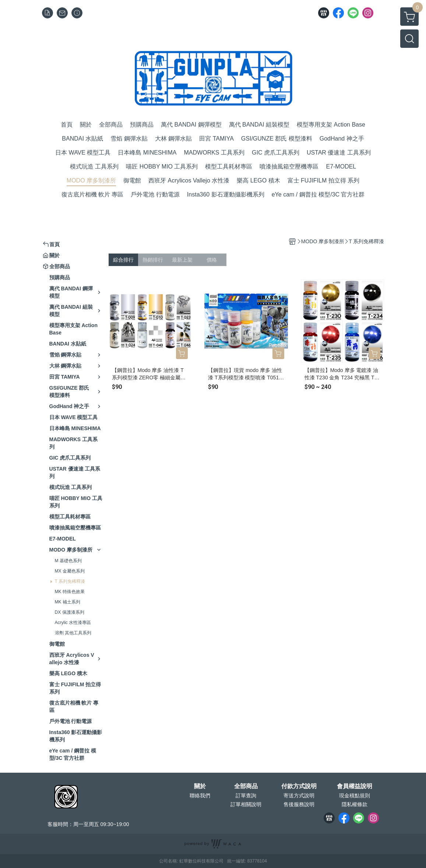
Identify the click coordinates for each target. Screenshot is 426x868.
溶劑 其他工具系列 (73, 633)
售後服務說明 (299, 804)
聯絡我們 (200, 796)
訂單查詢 (246, 796)
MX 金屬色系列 (70, 571)
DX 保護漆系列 (70, 612)
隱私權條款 (355, 804)
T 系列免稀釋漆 (70, 581)
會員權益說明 (355, 786)
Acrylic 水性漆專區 (73, 623)
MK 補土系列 (68, 602)
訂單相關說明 (246, 804)
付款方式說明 (299, 786)
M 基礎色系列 (68, 561)
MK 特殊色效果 (70, 592)
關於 (200, 786)
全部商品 (246, 786)
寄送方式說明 (299, 796)
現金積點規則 (355, 796)
